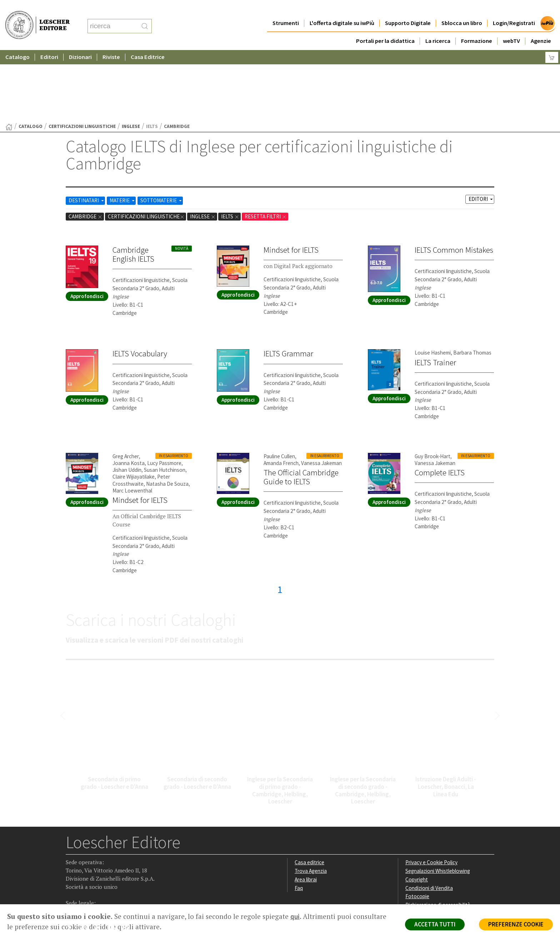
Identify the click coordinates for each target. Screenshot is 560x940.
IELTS (230, 147)
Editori (49, 43)
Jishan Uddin (127, 400)
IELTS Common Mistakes (454, 180)
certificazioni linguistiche (82, 57)
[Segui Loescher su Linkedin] (100, 859)
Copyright (417, 810)
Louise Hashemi (433, 283)
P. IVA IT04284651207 (90, 888)
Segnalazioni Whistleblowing (438, 801)
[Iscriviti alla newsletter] (128, 859)
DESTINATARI (87, 131)
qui (295, 916)
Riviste (111, 43)
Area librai (306, 810)
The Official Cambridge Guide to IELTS (301, 407)
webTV (511, 27)
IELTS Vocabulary (140, 284)
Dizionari (80, 43)
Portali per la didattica (385, 27)
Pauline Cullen (279, 387)
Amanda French (281, 393)
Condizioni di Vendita (429, 818)
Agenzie (541, 27)
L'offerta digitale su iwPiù (342, 9)
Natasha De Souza (167, 414)
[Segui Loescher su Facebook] (72, 859)
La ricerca (438, 27)
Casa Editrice (148, 43)
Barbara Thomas (472, 283)
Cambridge (86, 147)
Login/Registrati (514, 9)
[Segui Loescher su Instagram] (86, 859)
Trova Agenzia (311, 801)
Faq (299, 818)
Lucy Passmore (164, 393)
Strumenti (286, 9)
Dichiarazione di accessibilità (438, 835)
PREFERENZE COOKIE (516, 924)
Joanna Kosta (129, 393)
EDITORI (481, 129)
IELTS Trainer (435, 293)
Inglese (131, 57)
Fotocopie (417, 827)
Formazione (477, 27)
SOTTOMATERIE (162, 131)
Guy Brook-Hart (432, 387)
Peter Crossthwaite (141, 410)
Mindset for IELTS (291, 180)
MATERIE (123, 131)
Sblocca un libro (462, 9)
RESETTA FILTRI (266, 147)
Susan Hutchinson (165, 400)
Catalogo (17, 43)
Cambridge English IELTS (133, 185)
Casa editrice (309, 793)
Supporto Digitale (408, 9)
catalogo (31, 57)
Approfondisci (87, 226)
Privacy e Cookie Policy (431, 793)
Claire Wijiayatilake (134, 407)
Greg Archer (126, 387)
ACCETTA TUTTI (435, 924)
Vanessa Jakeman (321, 393)
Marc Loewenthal (132, 421)
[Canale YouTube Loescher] (114, 859)
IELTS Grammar (288, 284)
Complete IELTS (440, 403)
